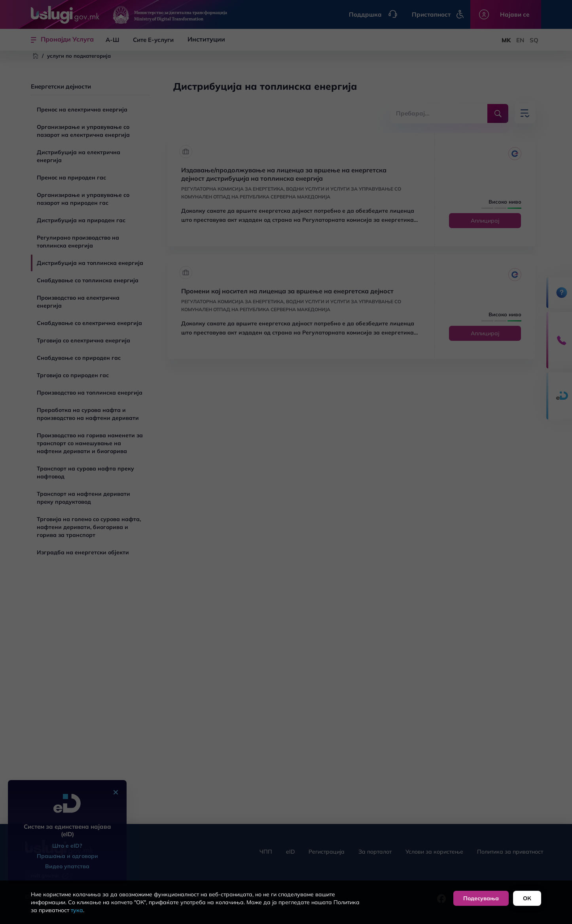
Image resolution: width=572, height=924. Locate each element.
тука (77, 910)
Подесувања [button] (481, 898)
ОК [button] (527, 898)
